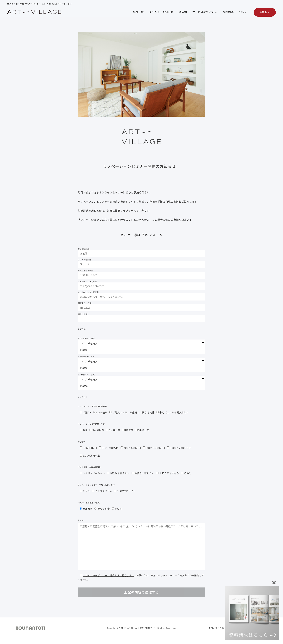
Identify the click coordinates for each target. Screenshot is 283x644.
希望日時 (82, 329)
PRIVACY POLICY (219, 628)
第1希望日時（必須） (141, 346)
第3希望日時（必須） (141, 382)
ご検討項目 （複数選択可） (90, 467)
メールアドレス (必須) (141, 285)
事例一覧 (138, 12)
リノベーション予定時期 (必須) (91, 424)
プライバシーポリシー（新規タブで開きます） (109, 575)
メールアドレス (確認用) (141, 296)
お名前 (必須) (141, 253)
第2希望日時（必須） (141, 364)
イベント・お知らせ (161, 12)
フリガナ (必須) (141, 263)
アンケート (83, 397)
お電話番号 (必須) (141, 274)
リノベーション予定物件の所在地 (92, 407)
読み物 (183, 12)
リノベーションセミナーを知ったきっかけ (96, 485)
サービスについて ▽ (205, 12)
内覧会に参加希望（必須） (89, 503)
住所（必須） (141, 318)
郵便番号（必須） (141, 307)
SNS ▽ (243, 12)
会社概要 (228, 12)
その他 (81, 520)
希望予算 (82, 442)
